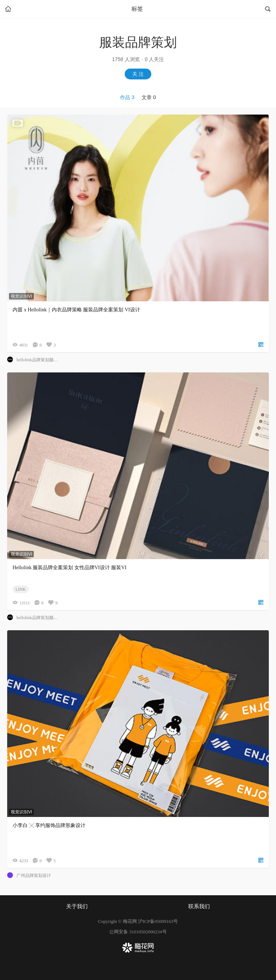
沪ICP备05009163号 (158, 921)
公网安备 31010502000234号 (138, 932)
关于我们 (77, 906)
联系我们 (199, 906)
